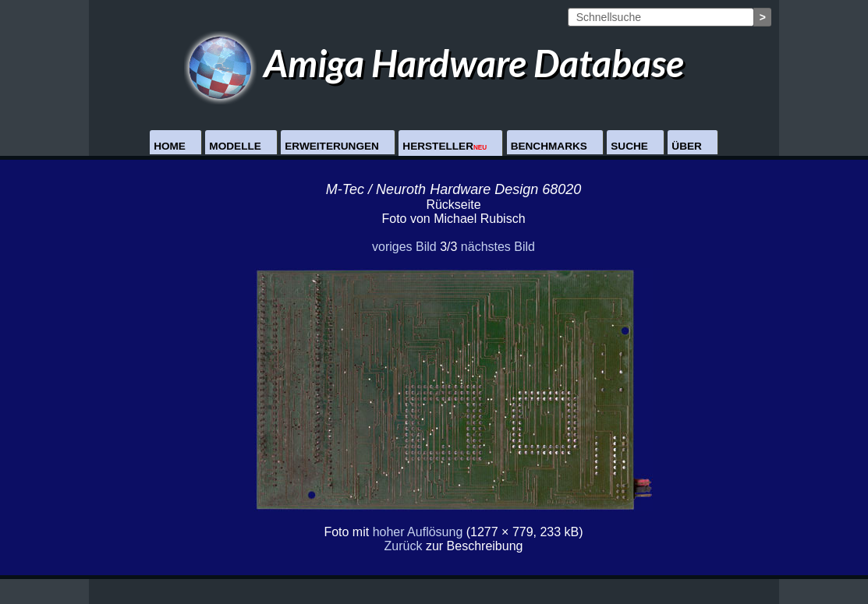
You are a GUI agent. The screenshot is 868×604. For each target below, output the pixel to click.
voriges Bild (404, 247)
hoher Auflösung (418, 532)
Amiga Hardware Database (434, 63)
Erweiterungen (332, 146)
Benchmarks (549, 146)
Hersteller (445, 146)
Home (170, 146)
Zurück (404, 546)
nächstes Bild (498, 247)
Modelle (235, 146)
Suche (629, 146)
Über (687, 146)
